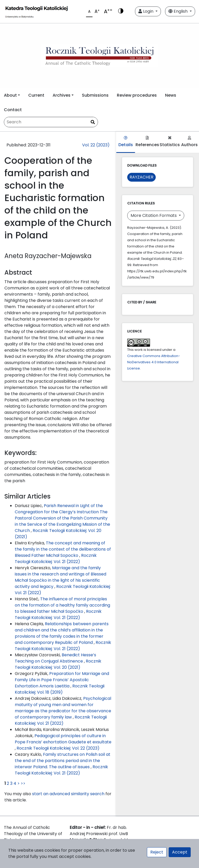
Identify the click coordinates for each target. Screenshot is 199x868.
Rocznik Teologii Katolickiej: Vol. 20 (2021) (58, 664)
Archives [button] (62, 95)
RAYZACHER (141, 177)
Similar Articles (27, 496)
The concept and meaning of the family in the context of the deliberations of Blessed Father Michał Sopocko (63, 549)
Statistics (170, 142)
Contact (13, 110)
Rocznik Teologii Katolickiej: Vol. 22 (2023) (58, 748)
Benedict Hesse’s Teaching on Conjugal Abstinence (55, 658)
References (147, 142)
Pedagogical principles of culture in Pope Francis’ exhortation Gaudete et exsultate (63, 739)
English (179, 11)
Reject (157, 852)
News (171, 95)
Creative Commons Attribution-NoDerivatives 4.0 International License (154, 362)
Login (146, 11)
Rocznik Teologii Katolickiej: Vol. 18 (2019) (60, 689)
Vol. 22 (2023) (96, 145)
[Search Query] (51, 122)
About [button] (10, 95)
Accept (180, 852)
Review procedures (137, 95)
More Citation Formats (154, 215)
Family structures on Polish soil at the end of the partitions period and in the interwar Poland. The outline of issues (63, 761)
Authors (189, 142)
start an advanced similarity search (68, 794)
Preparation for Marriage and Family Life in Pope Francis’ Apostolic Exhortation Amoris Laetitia (62, 680)
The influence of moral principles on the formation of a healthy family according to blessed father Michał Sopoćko (62, 605)
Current (36, 95)
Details (126, 142)
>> (23, 783)
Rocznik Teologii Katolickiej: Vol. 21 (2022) (56, 558)
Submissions (95, 95)
